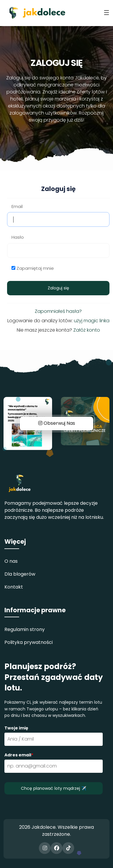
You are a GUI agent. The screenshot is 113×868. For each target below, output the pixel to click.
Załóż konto (87, 330)
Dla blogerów (20, 574)
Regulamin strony (25, 629)
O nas (11, 561)
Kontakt (14, 587)
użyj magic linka (92, 321)
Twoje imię (16, 728)
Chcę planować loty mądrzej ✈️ (54, 788)
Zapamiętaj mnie (35, 268)
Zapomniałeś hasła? (58, 311)
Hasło (18, 237)
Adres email (19, 755)
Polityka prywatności (29, 642)
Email (17, 206)
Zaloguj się (58, 288)
